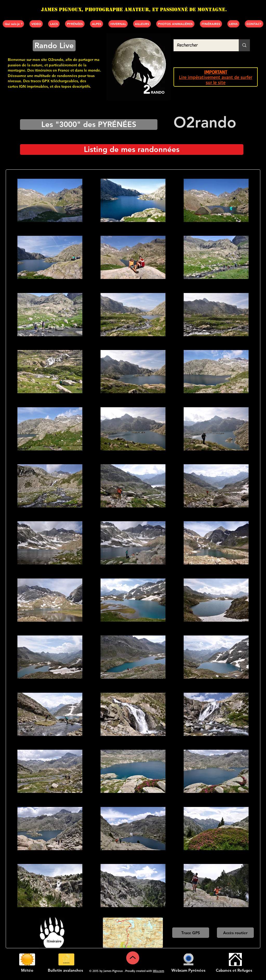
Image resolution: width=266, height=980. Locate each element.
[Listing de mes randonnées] (132, 149)
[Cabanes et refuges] (235, 959)
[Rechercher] (202, 45)
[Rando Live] (54, 46)
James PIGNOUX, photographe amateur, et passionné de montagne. (134, 9)
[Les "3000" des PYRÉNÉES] (89, 125)
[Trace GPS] (191, 933)
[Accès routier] (235, 933)
